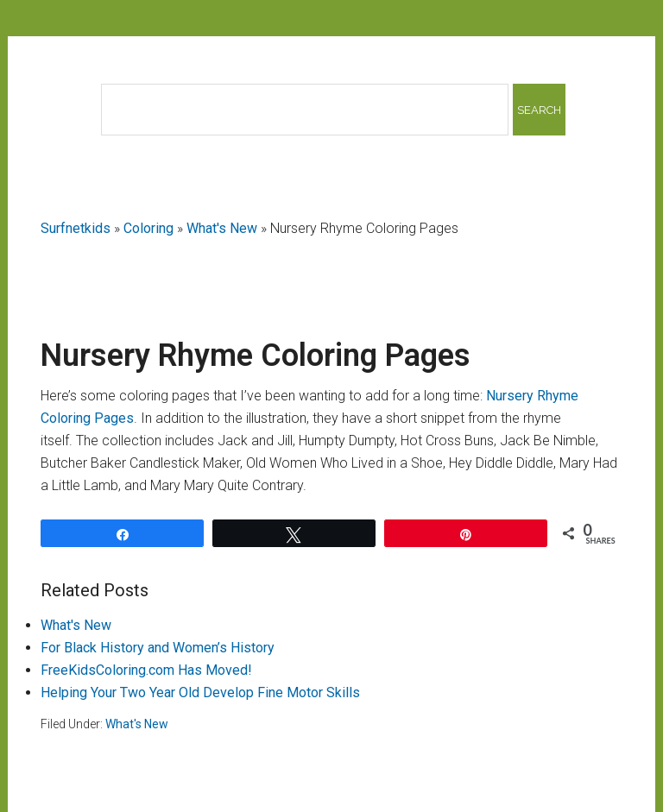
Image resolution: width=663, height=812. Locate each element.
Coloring (148, 228)
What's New (222, 228)
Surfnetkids (76, 228)
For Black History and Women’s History (158, 648)
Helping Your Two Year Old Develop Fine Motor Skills (200, 692)
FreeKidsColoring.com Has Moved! (146, 670)
